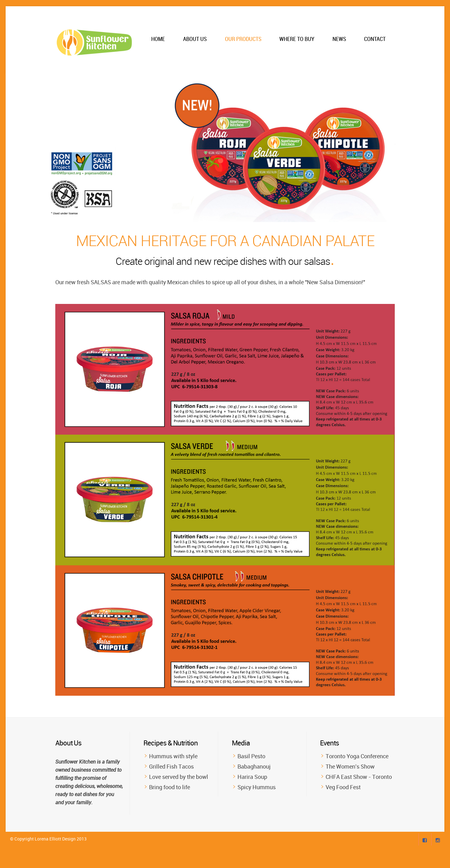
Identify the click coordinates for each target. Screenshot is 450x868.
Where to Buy (297, 39)
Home (158, 39)
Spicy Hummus (257, 787)
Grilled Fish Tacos (171, 766)
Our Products (243, 39)
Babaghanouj (254, 766)
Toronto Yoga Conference (357, 756)
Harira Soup (252, 777)
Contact (375, 39)
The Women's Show (350, 766)
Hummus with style (173, 756)
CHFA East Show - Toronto (359, 777)
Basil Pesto (251, 756)
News (339, 39)
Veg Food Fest (343, 787)
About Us (195, 39)
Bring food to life (170, 787)
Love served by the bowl (179, 777)
